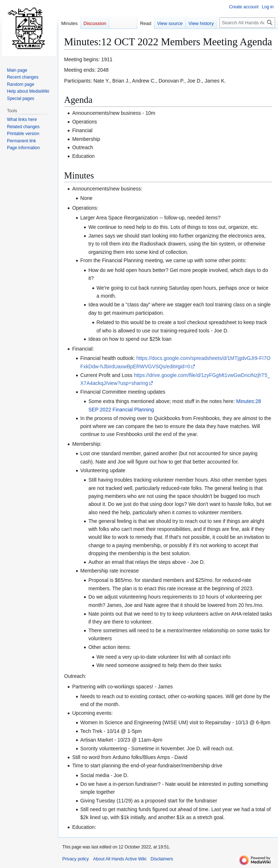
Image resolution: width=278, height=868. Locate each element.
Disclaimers (162, 859)
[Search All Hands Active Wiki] (247, 23)
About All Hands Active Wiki (120, 859)
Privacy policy (75, 859)
